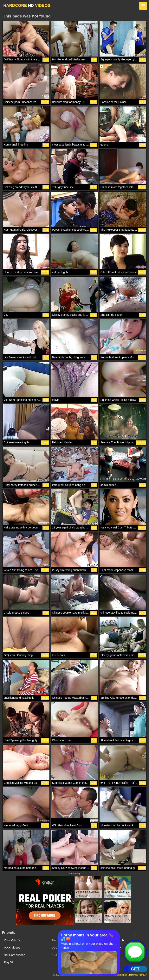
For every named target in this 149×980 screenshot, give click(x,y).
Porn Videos (12, 940)
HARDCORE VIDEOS (27, 5)
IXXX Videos (12, 947)
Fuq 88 (8, 962)
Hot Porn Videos (14, 955)
